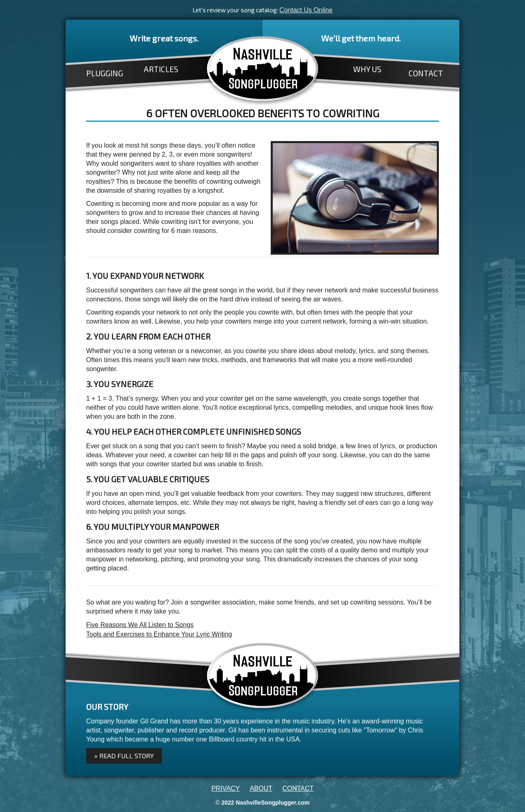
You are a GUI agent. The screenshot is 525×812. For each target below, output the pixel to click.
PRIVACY (225, 788)
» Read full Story (124, 756)
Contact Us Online (306, 10)
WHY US (367, 69)
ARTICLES (161, 69)
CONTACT (426, 73)
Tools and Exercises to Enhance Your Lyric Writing (159, 634)
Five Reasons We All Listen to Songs (140, 625)
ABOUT (261, 788)
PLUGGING (105, 73)
